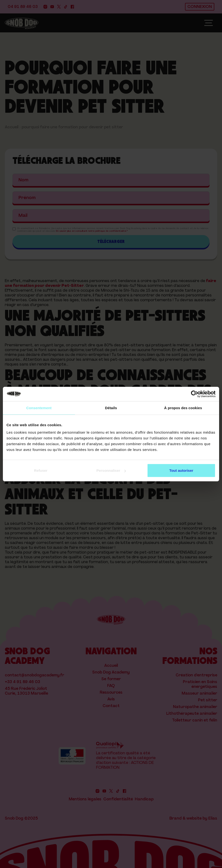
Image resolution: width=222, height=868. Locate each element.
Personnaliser (111, 470)
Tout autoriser (181, 470)
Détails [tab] (111, 408)
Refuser (41, 470)
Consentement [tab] (39, 408)
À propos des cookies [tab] (183, 408)
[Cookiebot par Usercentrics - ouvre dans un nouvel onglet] (194, 394)
